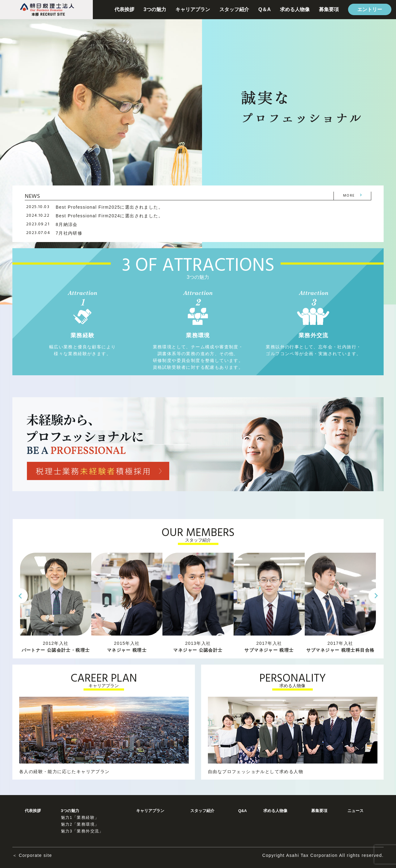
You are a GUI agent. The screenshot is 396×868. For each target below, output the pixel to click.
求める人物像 (295, 9)
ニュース (355, 811)
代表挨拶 (124, 9)
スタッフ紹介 (234, 9)
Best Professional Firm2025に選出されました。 (109, 207)
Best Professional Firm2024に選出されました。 (109, 216)
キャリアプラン (193, 9)
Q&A (243, 811)
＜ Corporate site (32, 855)
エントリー (370, 9)
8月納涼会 (67, 224)
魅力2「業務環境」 (80, 824)
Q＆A (265, 9)
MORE (349, 196)
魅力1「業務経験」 (80, 818)
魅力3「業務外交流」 (82, 831)
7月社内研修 (69, 233)
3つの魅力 (155, 9)
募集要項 (329, 9)
